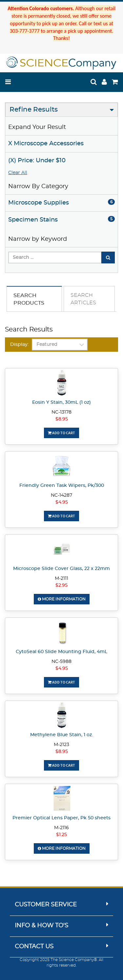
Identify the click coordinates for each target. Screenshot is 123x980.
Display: (19, 345)
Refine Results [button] (34, 110)
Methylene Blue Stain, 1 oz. (61, 735)
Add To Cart (61, 433)
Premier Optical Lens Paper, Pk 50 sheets (61, 818)
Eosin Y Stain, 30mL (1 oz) (61, 402)
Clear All (18, 173)
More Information (62, 599)
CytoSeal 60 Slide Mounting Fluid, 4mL (61, 652)
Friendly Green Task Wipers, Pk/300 (62, 486)
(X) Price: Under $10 (37, 161)
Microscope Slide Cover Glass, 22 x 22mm (61, 569)
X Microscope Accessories (46, 144)
